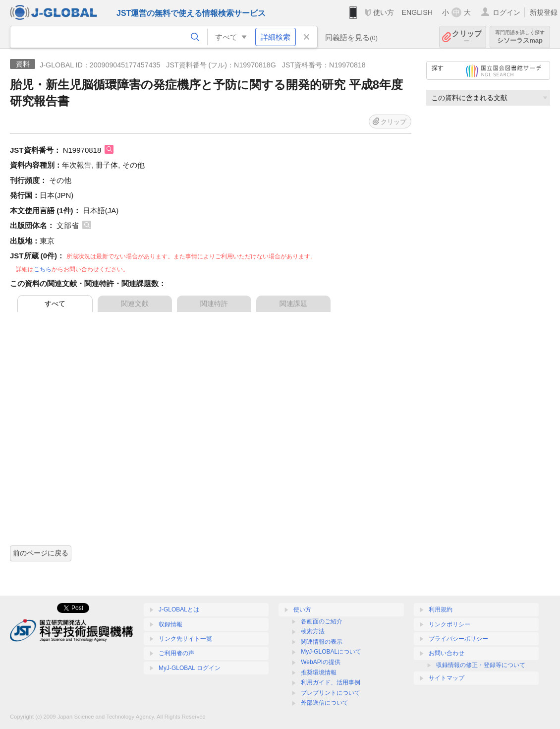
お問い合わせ (447, 653)
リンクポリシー (449, 624)
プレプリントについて (331, 693)
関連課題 (293, 304)
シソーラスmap (520, 37)
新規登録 (544, 12)
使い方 (384, 12)
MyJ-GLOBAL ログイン (190, 668)
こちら (43, 269)
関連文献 (135, 304)
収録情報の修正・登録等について (481, 665)
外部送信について (325, 703)
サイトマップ (447, 678)
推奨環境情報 (319, 672)
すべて (55, 304)
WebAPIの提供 (321, 662)
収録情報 (170, 624)
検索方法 (313, 631)
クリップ (467, 37)
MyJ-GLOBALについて (331, 652)
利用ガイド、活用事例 (331, 682)
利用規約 (441, 609)
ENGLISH (417, 12)
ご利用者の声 (176, 653)
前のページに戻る (41, 553)
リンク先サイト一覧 (185, 639)
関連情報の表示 (322, 642)
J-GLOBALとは (179, 609)
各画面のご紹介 (322, 621)
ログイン (506, 12)
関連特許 (214, 304)
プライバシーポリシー (458, 639)
